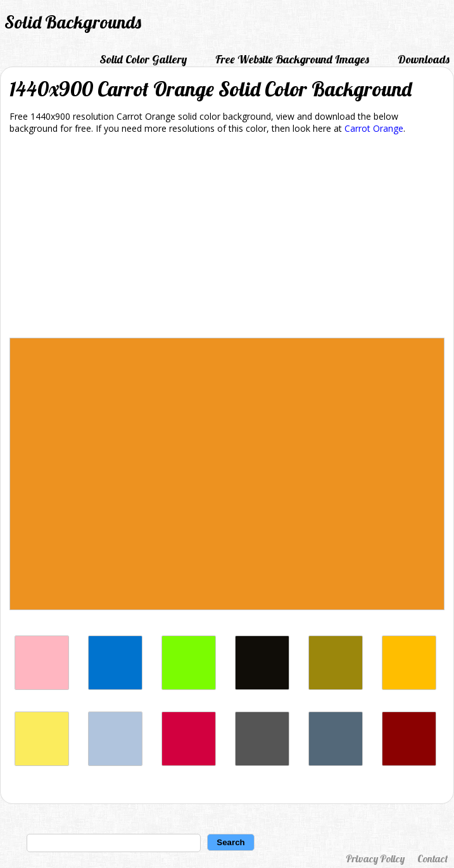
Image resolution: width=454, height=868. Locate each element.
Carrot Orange (374, 128)
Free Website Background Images (292, 59)
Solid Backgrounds (73, 22)
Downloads (424, 59)
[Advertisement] (227, 238)
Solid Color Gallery (143, 59)
